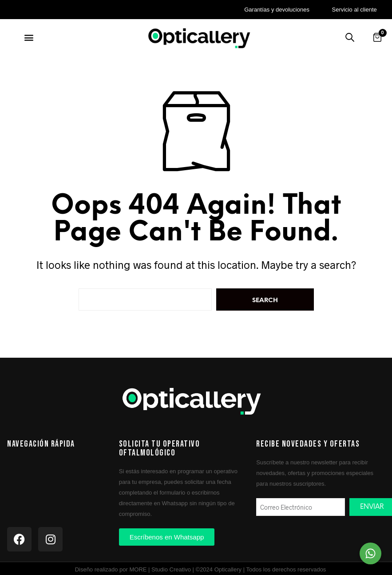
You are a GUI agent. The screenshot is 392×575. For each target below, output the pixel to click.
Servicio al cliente (354, 10)
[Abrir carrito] (377, 37)
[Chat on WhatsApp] (370, 553)
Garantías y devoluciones (277, 10)
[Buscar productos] (350, 37)
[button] (29, 37)
